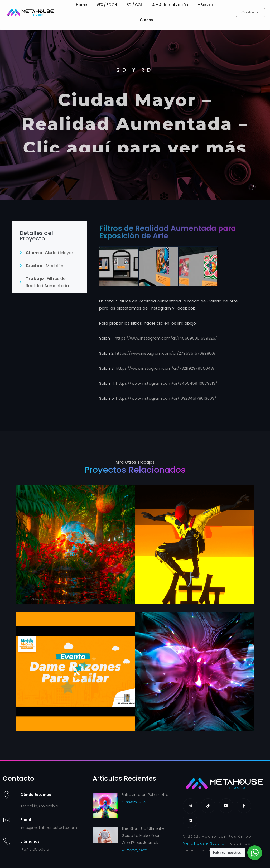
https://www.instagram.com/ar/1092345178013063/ (166, 398)
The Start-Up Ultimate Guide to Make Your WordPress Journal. (143, 835)
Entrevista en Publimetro (145, 795)
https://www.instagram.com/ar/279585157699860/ (166, 353)
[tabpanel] (135, 113)
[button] (250, 12)
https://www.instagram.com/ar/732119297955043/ (165, 368)
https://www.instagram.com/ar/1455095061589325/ (166, 338)
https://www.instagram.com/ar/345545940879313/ (167, 383)
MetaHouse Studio (204, 843)
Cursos (146, 20)
